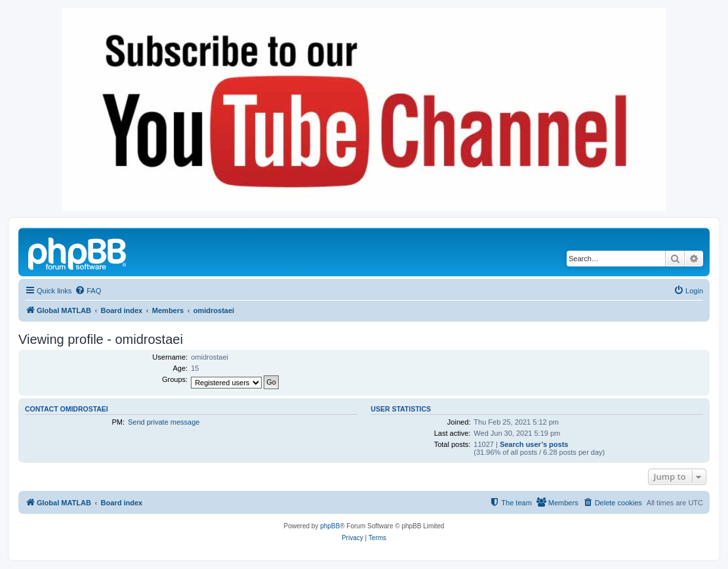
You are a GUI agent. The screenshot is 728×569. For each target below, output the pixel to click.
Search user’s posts (534, 444)
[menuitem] (88, 291)
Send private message (164, 422)
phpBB (330, 526)
